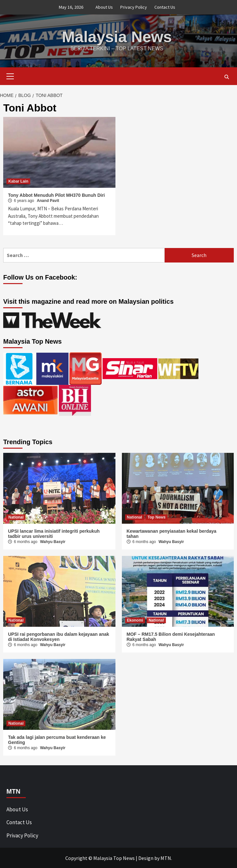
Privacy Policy (134, 7)
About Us (104, 7)
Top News (157, 517)
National (16, 517)
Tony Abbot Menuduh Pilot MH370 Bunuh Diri (56, 195)
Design (146, 858)
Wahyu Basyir (53, 541)
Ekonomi (135, 620)
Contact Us (165, 7)
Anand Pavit (48, 200)
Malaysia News (117, 37)
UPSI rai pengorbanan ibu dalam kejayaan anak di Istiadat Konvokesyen (59, 636)
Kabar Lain (18, 181)
